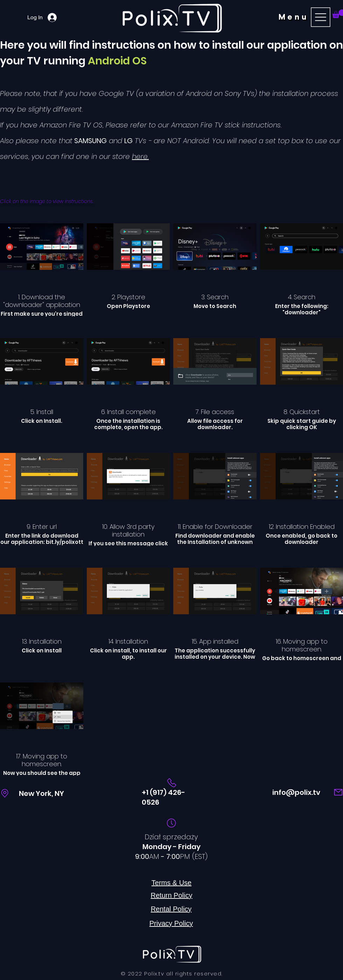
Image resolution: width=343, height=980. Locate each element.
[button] (306, 17)
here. (140, 156)
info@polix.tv (296, 792)
